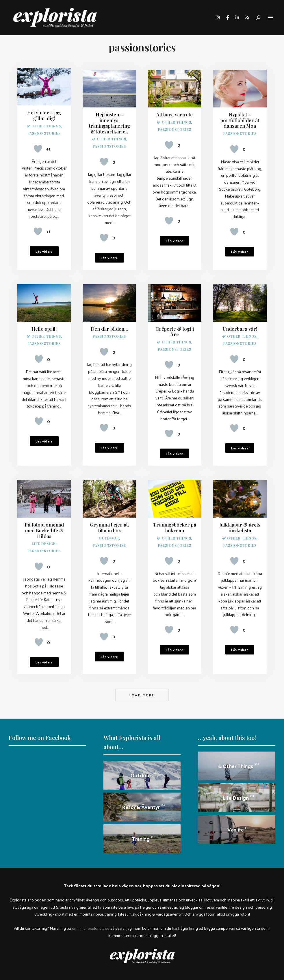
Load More (142, 692)
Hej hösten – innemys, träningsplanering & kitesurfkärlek (109, 121)
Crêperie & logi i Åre (175, 329)
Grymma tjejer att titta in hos (109, 525)
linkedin (237, 18)
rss (247, 18)
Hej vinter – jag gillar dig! (44, 115)
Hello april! (44, 327)
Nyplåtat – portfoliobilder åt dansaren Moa (240, 118)
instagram (218, 18)
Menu (270, 18)
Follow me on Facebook (40, 735)
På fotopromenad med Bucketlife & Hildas (44, 528)
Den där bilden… (109, 327)
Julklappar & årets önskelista (240, 525)
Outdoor (109, 535)
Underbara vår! (240, 327)
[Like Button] (38, 148)
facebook (227, 18)
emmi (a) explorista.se (91, 925)
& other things (44, 126)
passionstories (44, 133)
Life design (44, 541)
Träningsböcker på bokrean (175, 525)
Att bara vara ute (175, 112)
